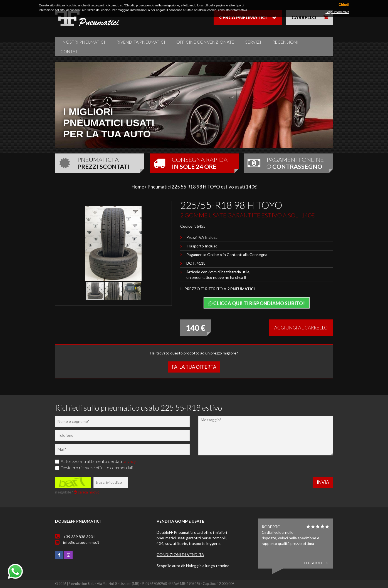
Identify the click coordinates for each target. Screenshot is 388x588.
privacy (129, 461)
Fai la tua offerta (194, 367)
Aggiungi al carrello (301, 328)
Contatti (71, 51)
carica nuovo (87, 492)
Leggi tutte (316, 563)
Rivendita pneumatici (141, 42)
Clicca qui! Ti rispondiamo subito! (257, 303)
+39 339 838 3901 (79, 537)
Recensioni (285, 42)
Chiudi (344, 5)
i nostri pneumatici (83, 42)
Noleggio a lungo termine (208, 566)
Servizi (253, 42)
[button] (159, 211)
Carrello (304, 17)
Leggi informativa (337, 12)
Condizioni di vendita (180, 554)
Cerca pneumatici (243, 17)
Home (138, 187)
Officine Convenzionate (205, 42)
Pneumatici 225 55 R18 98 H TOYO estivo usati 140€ (202, 187)
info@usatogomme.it (81, 542)
